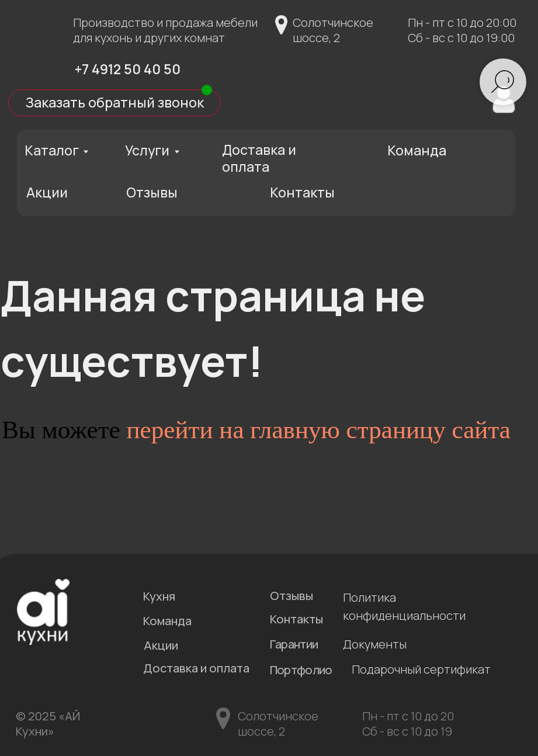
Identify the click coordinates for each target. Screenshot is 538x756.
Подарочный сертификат (421, 669)
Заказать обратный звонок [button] (115, 102)
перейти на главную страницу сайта (318, 430)
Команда (417, 150)
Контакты (302, 192)
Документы (375, 644)
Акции (47, 192)
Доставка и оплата (259, 158)
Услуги (147, 150)
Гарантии (294, 644)
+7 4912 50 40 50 (128, 69)
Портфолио (301, 670)
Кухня (159, 596)
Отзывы (152, 192)
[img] (43, 68)
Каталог (52, 150)
